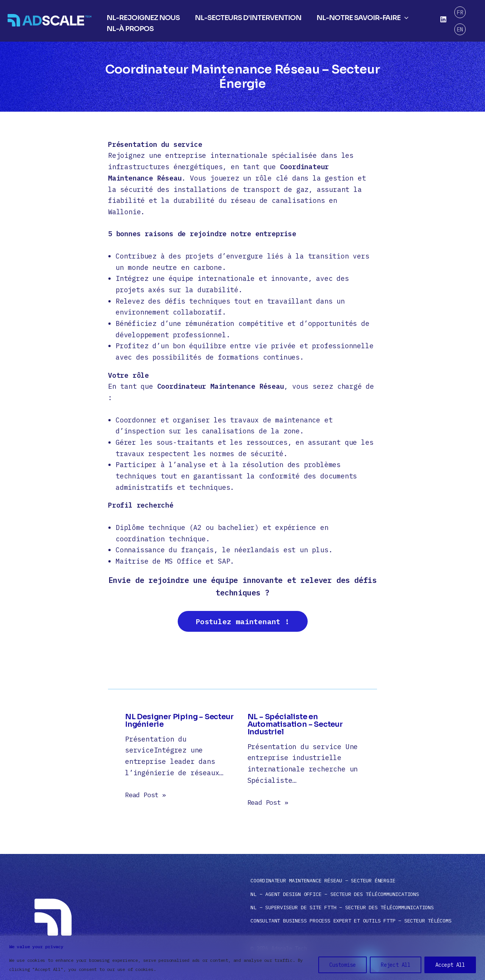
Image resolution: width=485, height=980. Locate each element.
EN (460, 25)
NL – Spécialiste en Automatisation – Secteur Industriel (297, 726)
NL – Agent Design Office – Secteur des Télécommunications (335, 894)
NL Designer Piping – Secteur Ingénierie (166, 722)
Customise (343, 965)
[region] (242, 958)
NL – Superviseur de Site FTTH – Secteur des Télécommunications (342, 907)
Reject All (396, 965)
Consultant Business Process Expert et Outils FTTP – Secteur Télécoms (351, 921)
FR (460, 16)
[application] (401, 15)
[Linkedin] (443, 20)
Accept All (450, 965)
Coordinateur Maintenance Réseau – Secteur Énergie (323, 881)
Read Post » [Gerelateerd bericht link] (148, 797)
